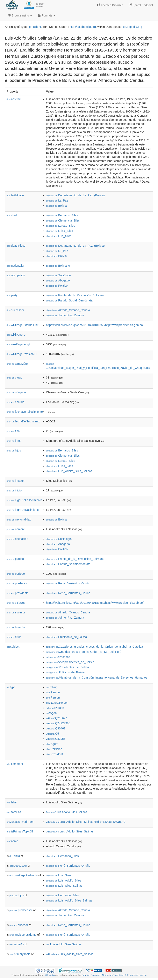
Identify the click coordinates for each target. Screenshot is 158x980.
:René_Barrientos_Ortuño (68, 583)
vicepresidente (23, 935)
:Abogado (58, 280)
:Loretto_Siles (61, 226)
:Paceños (58, 657)
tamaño (16, 627)
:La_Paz (57, 200)
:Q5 (53, 734)
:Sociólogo (59, 275)
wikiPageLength (19, 344)
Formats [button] (47, 15)
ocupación (17, 539)
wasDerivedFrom (20, 822)
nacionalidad (19, 519)
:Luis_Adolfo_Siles (64, 880)
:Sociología (59, 539)
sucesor (16, 612)
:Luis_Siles (59, 236)
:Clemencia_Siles (63, 220)
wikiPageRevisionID (22, 354)
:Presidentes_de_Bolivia (68, 667)
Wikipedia (50, 975)
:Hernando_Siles (62, 856)
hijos (14, 450)
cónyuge (16, 392)
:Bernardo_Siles (62, 215)
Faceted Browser (110, 5)
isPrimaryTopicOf (20, 831)
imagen (16, 481)
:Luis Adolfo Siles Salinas (67, 812)
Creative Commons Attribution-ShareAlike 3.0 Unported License (114, 975)
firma (14, 441)
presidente (17, 593)
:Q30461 (56, 728)
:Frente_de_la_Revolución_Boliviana (75, 295)
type (11, 687)
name (12, 841)
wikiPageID (16, 335)
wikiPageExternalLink (23, 325)
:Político (57, 286)
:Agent (52, 713)
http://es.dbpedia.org (83, 27)
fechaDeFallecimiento (25, 412)
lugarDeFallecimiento (24, 500)
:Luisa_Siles (60, 231)
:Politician (54, 749)
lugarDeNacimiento (23, 510)
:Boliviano (58, 266)
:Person (53, 692)
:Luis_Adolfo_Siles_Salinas (69, 471)
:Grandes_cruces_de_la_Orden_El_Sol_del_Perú (84, 652)
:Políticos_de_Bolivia (65, 672)
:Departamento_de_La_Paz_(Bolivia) (75, 195)
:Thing (52, 687)
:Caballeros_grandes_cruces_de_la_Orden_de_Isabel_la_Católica (95, 647)
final (13, 431)
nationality (15, 266)
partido (15, 559)
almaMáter (18, 364)
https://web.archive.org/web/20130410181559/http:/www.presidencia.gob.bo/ (95, 325)
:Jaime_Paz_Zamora (65, 315)
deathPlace (16, 246)
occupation (16, 275)
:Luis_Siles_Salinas (64, 886)
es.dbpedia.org (133, 27)
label (12, 802)
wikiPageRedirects (24, 875)
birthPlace (15, 195)
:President (55, 754)
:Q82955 (56, 739)
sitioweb (16, 603)
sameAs (14, 812)
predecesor (18, 583)
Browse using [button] (20, 15)
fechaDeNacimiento (23, 421)
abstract (14, 99)
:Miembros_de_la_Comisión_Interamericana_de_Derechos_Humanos (97, 678)
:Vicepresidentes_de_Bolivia (70, 662)
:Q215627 (57, 718)
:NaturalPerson (57, 703)
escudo (15, 402)
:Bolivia (56, 206)
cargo (14, 377)
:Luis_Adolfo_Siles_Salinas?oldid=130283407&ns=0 (86, 822)
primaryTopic (20, 954)
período (16, 574)
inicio (14, 490)
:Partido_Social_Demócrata (69, 300)
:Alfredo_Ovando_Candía (68, 310)
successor (15, 310)
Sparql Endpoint (141, 5)
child (12, 215)
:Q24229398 (58, 723)
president (35, 27)
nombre (16, 529)
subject (13, 647)
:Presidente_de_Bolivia (67, 637)
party (12, 295)
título (14, 637)
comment (15, 764)
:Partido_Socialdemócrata (68, 564)
